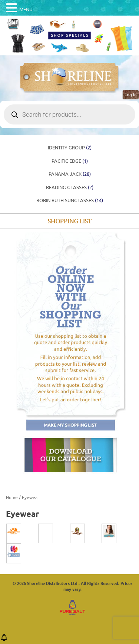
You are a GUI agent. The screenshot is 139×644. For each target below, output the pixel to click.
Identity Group (70, 148)
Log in (131, 95)
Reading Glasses (70, 187)
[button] (4, 640)
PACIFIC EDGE (70, 161)
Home (12, 498)
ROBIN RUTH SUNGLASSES (70, 200)
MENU (26, 9)
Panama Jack (70, 174)
